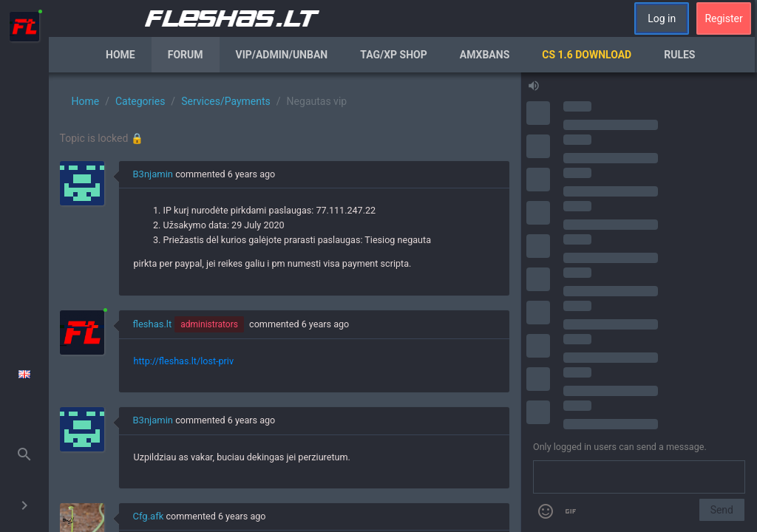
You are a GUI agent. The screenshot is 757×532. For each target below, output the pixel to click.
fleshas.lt (153, 324)
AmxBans (485, 55)
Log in (662, 18)
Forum (186, 55)
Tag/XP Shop (394, 55)
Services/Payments (226, 101)
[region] (285, 302)
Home (120, 55)
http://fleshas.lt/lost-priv (184, 361)
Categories (140, 101)
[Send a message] (639, 477)
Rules (679, 55)
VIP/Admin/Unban (282, 55)
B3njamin (153, 174)
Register (723, 18)
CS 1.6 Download (587, 55)
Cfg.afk (149, 516)
